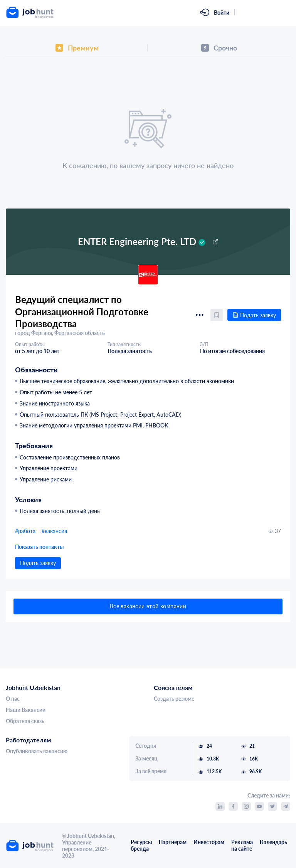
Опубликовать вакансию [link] (37, 751)
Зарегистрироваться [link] (265, 12)
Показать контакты (39, 547)
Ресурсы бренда (141, 845)
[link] (37, 12)
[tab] (77, 48)
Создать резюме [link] (174, 699)
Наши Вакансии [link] (26, 710)
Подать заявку (254, 315)
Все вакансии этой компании (148, 606)
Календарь (273, 842)
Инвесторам (209, 842)
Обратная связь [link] (25, 721)
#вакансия (54, 531)
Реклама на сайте (242, 845)
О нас (13, 699)
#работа (25, 531)
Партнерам (173, 842)
